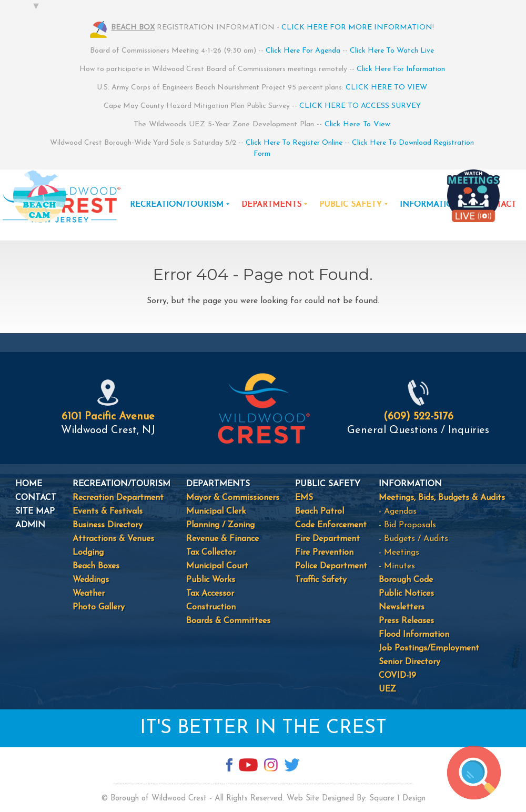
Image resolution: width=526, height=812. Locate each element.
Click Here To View (357, 124)
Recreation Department (118, 498)
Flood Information (414, 635)
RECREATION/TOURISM (177, 205)
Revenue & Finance (222, 539)
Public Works (211, 580)
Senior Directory (409, 662)
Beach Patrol (320, 512)
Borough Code (406, 580)
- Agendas (398, 512)
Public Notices (406, 594)
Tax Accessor (210, 594)
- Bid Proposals (407, 525)
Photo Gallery (99, 607)
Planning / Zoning (220, 525)
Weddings (91, 580)
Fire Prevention (324, 553)
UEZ (387, 689)
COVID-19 (397, 676)
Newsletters (402, 607)
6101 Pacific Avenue (108, 417)
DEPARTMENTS (271, 205)
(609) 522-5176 (418, 417)
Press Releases (406, 621)
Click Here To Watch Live (392, 51)
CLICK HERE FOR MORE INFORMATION (357, 28)
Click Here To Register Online (294, 143)
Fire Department (327, 539)
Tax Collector (211, 553)
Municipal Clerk (216, 512)
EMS (304, 498)
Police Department (331, 566)
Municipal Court (217, 566)
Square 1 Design (397, 799)
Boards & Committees (228, 621)
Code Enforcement (331, 525)
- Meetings (399, 553)
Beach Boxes (96, 566)
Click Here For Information (401, 69)
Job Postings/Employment (429, 648)
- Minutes (397, 566)
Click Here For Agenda (303, 51)
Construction (211, 607)
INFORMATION (430, 205)
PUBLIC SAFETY (351, 205)
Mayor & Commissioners (233, 498)
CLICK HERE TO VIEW (386, 88)
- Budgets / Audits (413, 539)
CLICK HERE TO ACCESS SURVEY (360, 106)
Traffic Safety (321, 580)
